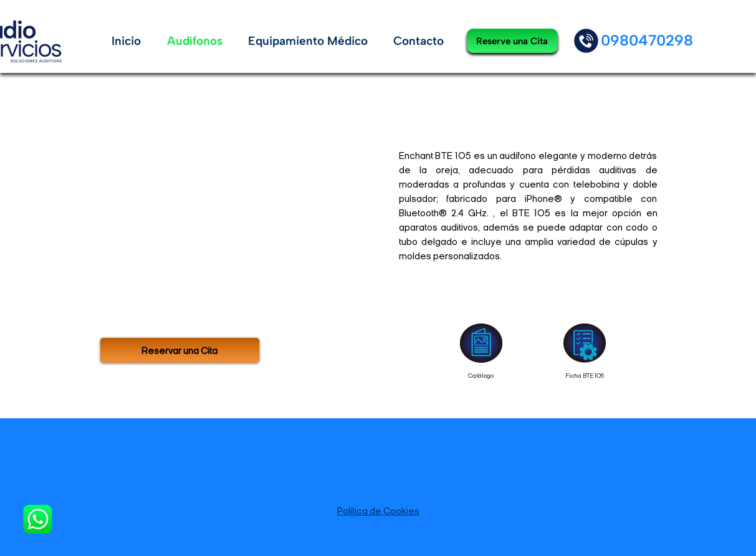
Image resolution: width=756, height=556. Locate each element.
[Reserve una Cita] (512, 41)
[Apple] (586, 41)
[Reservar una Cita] (180, 350)
